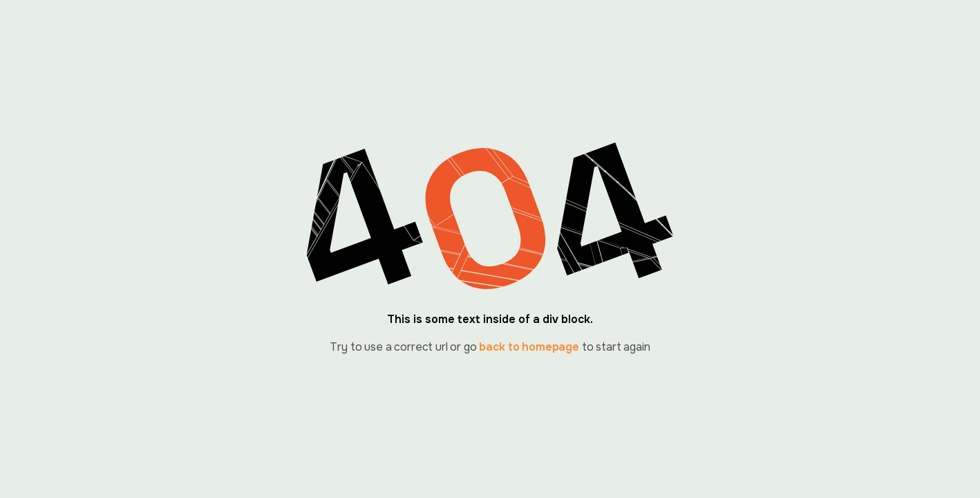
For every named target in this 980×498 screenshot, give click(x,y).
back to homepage (529, 347)
